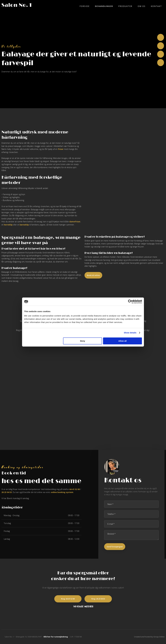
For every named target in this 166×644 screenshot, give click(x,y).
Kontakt (156, 6)
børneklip (24, 225)
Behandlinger (104, 6)
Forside (85, 6)
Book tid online (93, 275)
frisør (61, 149)
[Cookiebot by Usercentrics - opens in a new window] (130, 302)
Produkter (125, 6)
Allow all (122, 341)
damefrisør (75, 222)
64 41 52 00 (75, 489)
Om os (142, 6)
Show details (130, 333)
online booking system (62, 492)
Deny (83, 341)
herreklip (8, 225)
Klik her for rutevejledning (56, 637)
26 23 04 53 (7, 492)
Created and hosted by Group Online (149, 637)
